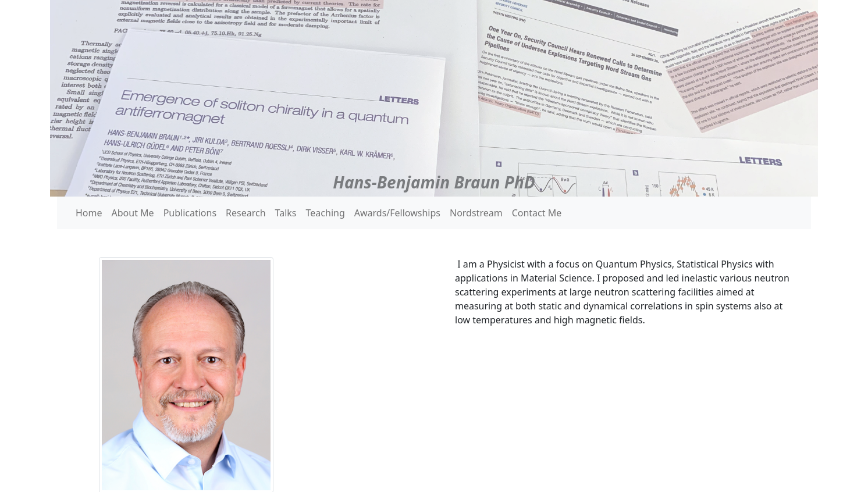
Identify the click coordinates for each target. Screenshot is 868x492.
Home (89, 213)
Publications (190, 213)
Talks (286, 213)
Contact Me (537, 213)
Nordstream (476, 213)
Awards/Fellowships (397, 213)
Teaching (326, 213)
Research (246, 213)
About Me (133, 213)
